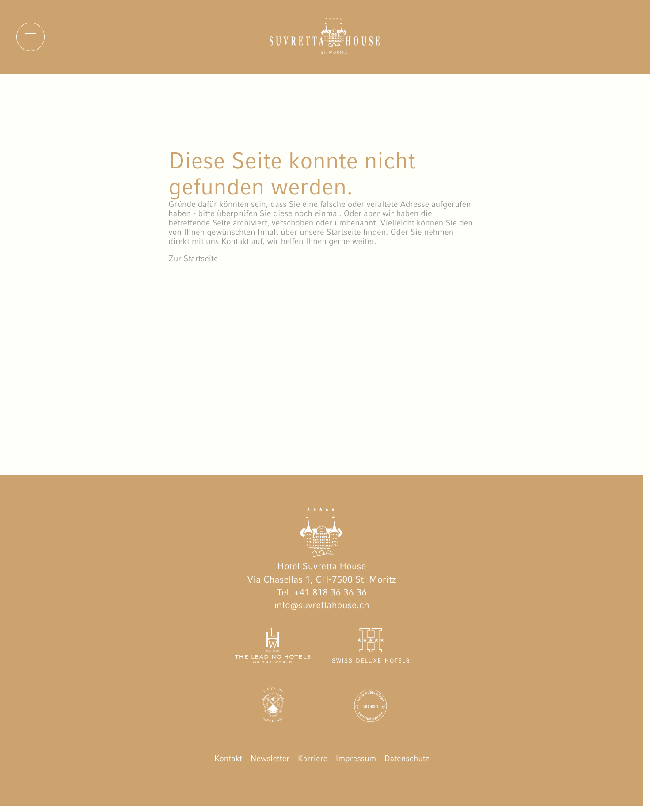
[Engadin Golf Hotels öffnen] (273, 707)
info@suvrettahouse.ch (321, 605)
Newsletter (270, 759)
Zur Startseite (193, 259)
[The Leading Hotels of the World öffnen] (273, 647)
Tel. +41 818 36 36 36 (322, 592)
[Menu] (30, 37)
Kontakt (228, 759)
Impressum (356, 759)
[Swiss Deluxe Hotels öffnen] (371, 647)
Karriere (313, 759)
